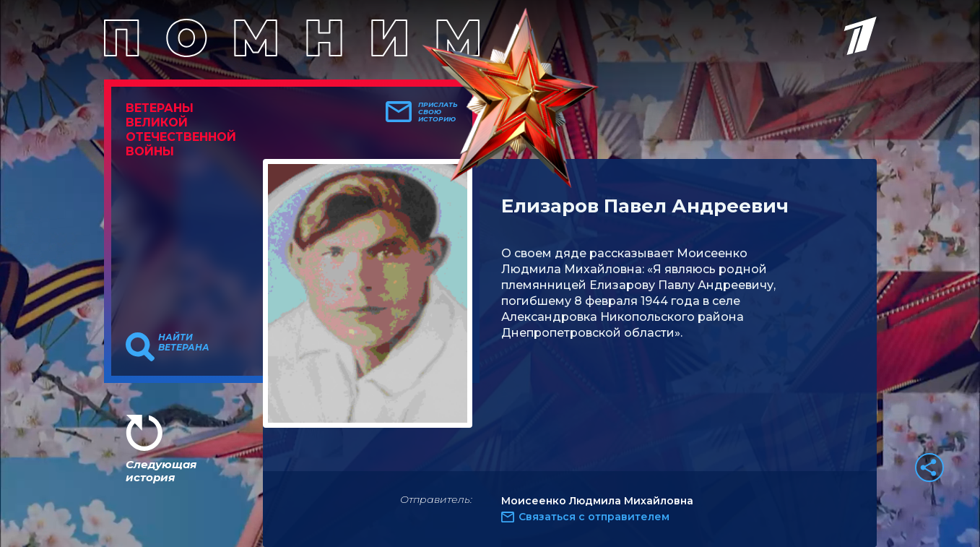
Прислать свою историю (438, 112)
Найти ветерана (184, 343)
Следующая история (161, 471)
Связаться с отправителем (594, 517)
